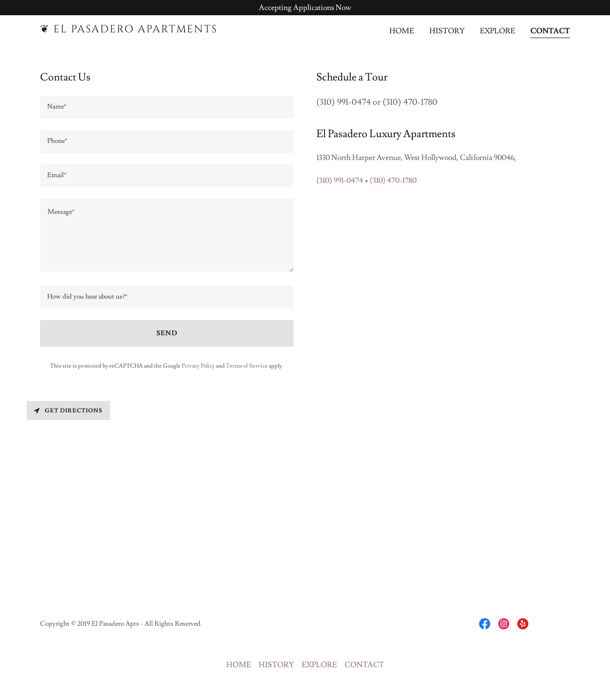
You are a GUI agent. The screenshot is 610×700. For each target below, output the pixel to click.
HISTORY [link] (447, 31)
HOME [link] (402, 31)
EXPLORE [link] (498, 31)
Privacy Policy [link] (198, 366)
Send (167, 333)
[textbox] (167, 107)
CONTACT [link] (550, 31)
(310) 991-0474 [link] (340, 180)
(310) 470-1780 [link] (393, 180)
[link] (133, 30)
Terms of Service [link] (247, 366)
